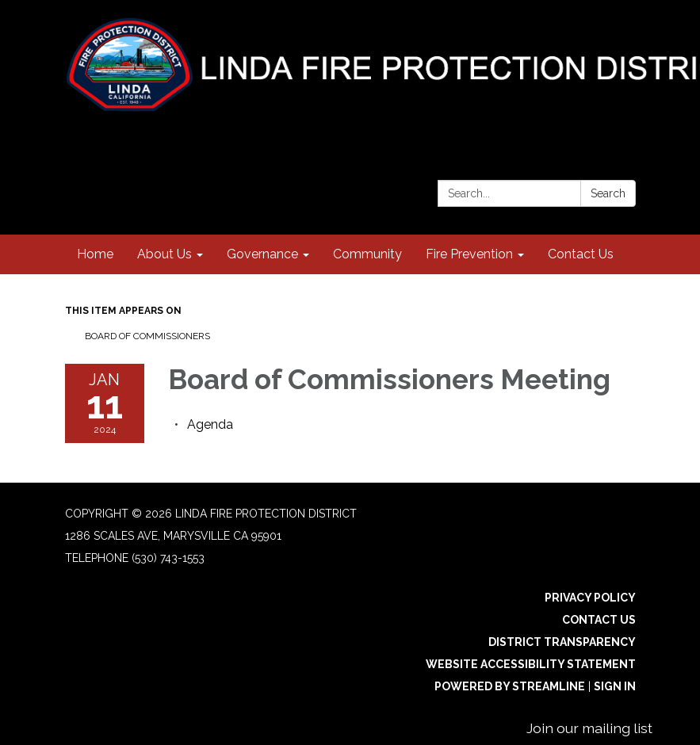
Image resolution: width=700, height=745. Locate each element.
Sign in (615, 686)
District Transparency (562, 642)
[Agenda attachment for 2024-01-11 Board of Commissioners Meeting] (210, 424)
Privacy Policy (590, 598)
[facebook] (626, 130)
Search (608, 193)
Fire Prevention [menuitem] (469, 254)
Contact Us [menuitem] (581, 254)
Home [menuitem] (95, 254)
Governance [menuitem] (262, 254)
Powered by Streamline (510, 686)
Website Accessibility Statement (531, 664)
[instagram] (597, 130)
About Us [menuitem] (164, 254)
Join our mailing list (589, 728)
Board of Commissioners (147, 336)
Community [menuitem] (367, 254)
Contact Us (599, 620)
